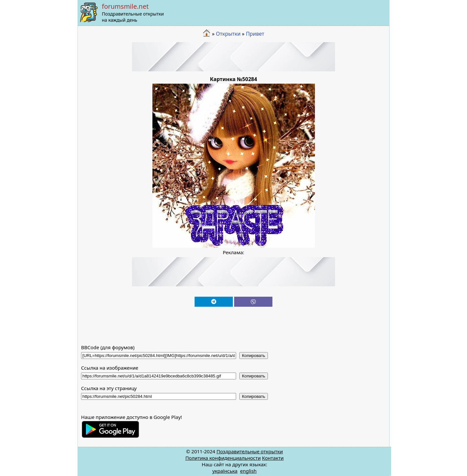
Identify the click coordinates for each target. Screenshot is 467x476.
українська (225, 471)
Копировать (254, 356)
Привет (255, 34)
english (248, 471)
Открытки (228, 34)
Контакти (273, 458)
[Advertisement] (233, 57)
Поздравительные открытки (250, 451)
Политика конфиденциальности (223, 458)
